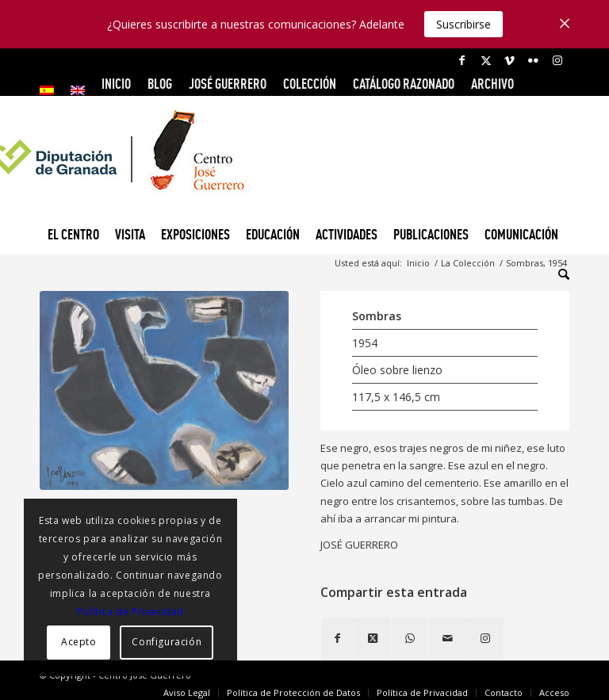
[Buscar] (560, 274)
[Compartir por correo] (448, 638)
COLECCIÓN (310, 84)
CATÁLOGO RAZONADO (404, 84)
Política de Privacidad (130, 612)
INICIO (116, 84)
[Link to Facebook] (462, 60)
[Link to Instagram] (557, 60)
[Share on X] (373, 638)
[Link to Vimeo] (509, 60)
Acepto (79, 642)
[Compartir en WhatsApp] (410, 638)
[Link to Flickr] (533, 60)
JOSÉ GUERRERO (228, 84)
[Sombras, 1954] (164, 390)
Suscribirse (463, 24)
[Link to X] (486, 60)
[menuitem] (51, 90)
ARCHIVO (492, 84)
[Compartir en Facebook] (337, 638)
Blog (160, 84)
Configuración (167, 642)
